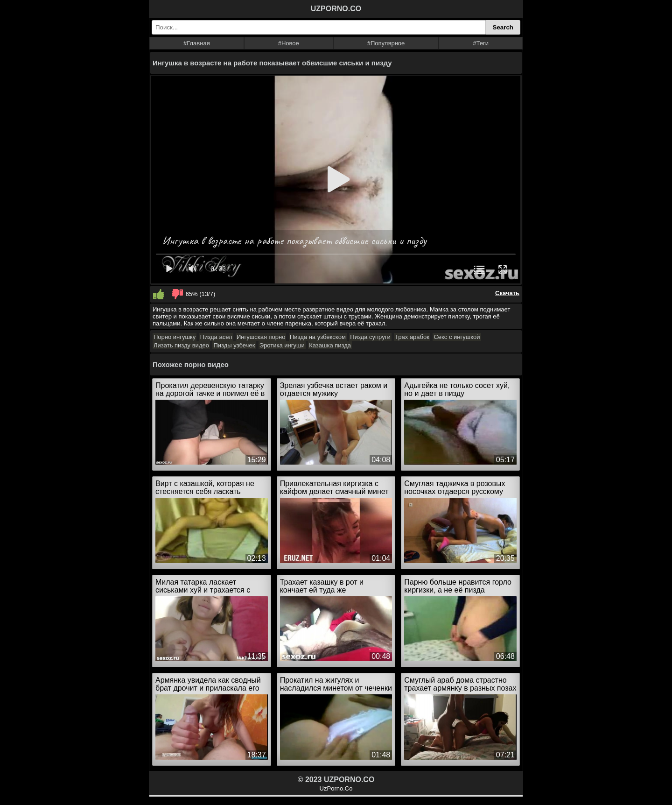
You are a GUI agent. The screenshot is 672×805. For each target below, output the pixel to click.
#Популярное (386, 43)
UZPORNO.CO (336, 9)
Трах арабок (412, 337)
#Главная (197, 43)
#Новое (289, 43)
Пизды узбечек (234, 345)
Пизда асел (216, 337)
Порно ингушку (175, 337)
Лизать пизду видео (181, 345)
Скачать (507, 293)
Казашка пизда (330, 345)
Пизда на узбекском (318, 337)
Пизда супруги (370, 337)
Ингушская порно (261, 337)
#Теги (481, 43)
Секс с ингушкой (457, 337)
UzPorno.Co (336, 788)
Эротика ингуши (282, 345)
